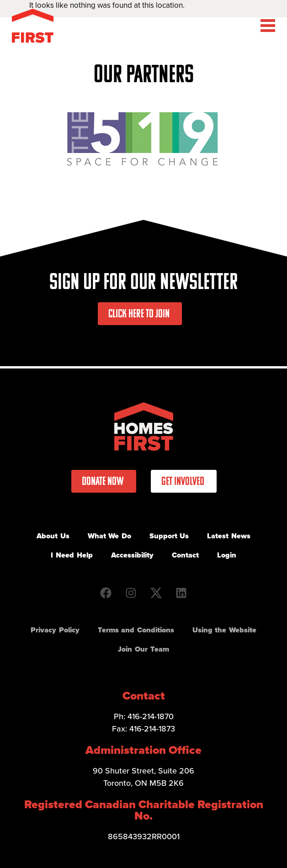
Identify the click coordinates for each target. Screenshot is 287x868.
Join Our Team (143, 649)
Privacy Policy (55, 630)
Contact (185, 555)
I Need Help (72, 555)
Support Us (169, 536)
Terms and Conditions (136, 630)
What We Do (109, 536)
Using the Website (224, 630)
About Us (53, 536)
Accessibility (132, 555)
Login (227, 555)
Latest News (229, 536)
